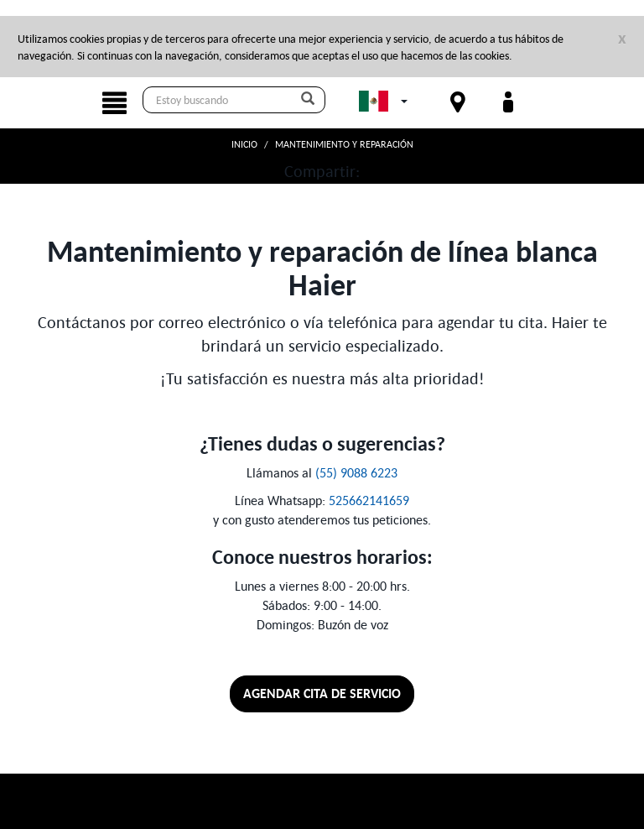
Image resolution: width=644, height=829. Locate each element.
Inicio (244, 144)
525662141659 (369, 500)
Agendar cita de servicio (322, 693)
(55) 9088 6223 (356, 472)
